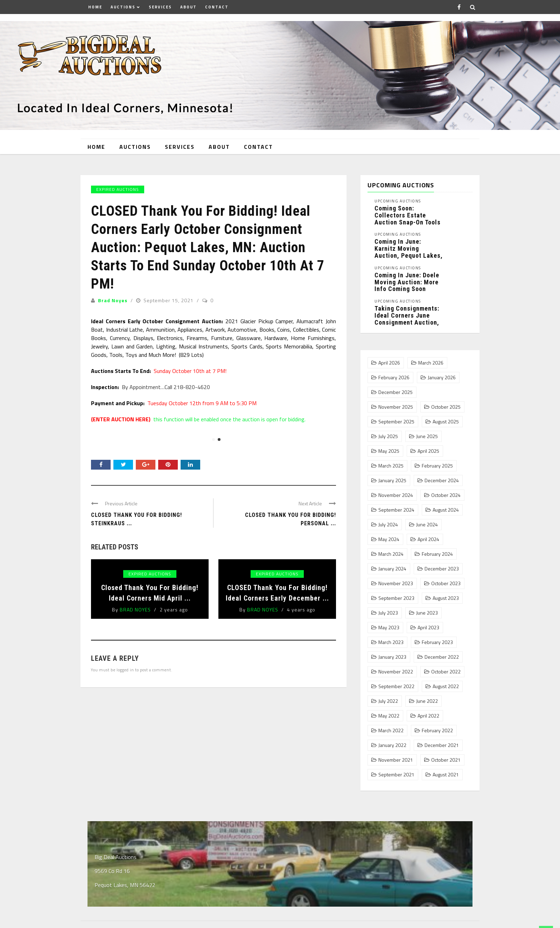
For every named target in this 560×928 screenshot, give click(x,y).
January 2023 (392, 657)
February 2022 (437, 730)
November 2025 (396, 407)
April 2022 (428, 716)
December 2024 (442, 480)
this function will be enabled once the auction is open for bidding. (198, 419)
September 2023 (396, 598)
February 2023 (437, 642)
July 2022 (388, 701)
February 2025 (437, 466)
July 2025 (388, 436)
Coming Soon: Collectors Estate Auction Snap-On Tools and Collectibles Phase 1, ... (408, 222)
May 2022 (389, 716)
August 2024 (446, 510)
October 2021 (446, 760)
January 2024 (392, 569)
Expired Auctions (118, 189)
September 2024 (396, 510)
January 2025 (392, 480)
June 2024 (427, 525)
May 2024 (389, 539)
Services (160, 7)
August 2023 (446, 598)
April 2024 (428, 539)
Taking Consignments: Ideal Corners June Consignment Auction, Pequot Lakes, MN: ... (407, 319)
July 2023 (388, 613)
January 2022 (392, 745)
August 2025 (446, 422)
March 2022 (391, 730)
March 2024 (391, 554)
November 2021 (396, 760)
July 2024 (388, 525)
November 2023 (396, 583)
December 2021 (442, 745)
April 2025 (428, 451)
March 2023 (391, 642)
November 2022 (396, 672)
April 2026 (389, 363)
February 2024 (437, 554)
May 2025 (389, 451)
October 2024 (446, 495)
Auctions (123, 7)
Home (95, 7)
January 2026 (442, 378)
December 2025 (395, 392)
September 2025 (396, 422)
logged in (125, 670)
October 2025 (446, 407)
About (188, 7)
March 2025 (391, 466)
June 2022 (427, 701)
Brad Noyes (113, 300)
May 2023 (389, 628)
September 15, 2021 (169, 300)
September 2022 (396, 686)
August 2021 (446, 775)
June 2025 (427, 436)
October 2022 (446, 672)
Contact (217, 7)
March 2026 (431, 363)
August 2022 (446, 686)
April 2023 (428, 628)
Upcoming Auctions (398, 201)
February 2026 (394, 378)
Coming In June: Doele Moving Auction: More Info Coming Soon (407, 282)
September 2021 (396, 775)
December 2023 (442, 569)
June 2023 (427, 613)
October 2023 (446, 583)
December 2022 (442, 657)
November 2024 (396, 495)
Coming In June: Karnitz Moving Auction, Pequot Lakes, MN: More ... (409, 252)
